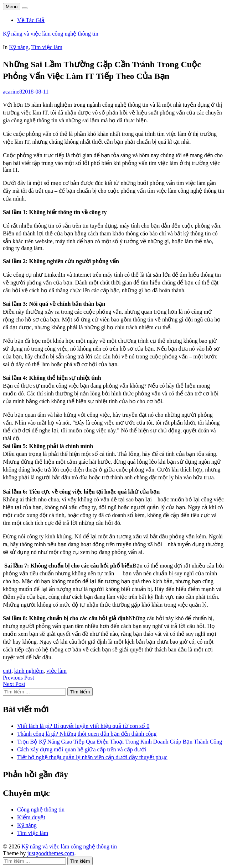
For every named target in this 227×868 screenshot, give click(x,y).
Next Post (14, 684)
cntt (7, 671)
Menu (12, 7)
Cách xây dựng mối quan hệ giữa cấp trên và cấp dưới (82, 749)
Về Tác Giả (31, 20)
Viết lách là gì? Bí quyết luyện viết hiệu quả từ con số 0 (83, 726)
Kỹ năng (19, 47)
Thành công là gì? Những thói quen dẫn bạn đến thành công (87, 734)
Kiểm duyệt (31, 817)
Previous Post (19, 678)
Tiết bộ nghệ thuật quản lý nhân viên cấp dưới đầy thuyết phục (92, 757)
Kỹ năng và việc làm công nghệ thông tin (51, 34)
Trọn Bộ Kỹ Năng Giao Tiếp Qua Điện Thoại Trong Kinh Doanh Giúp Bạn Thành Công (120, 742)
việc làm (56, 671)
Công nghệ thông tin (41, 810)
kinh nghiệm (29, 671)
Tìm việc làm (47, 47)
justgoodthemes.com (51, 853)
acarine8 (12, 92)
